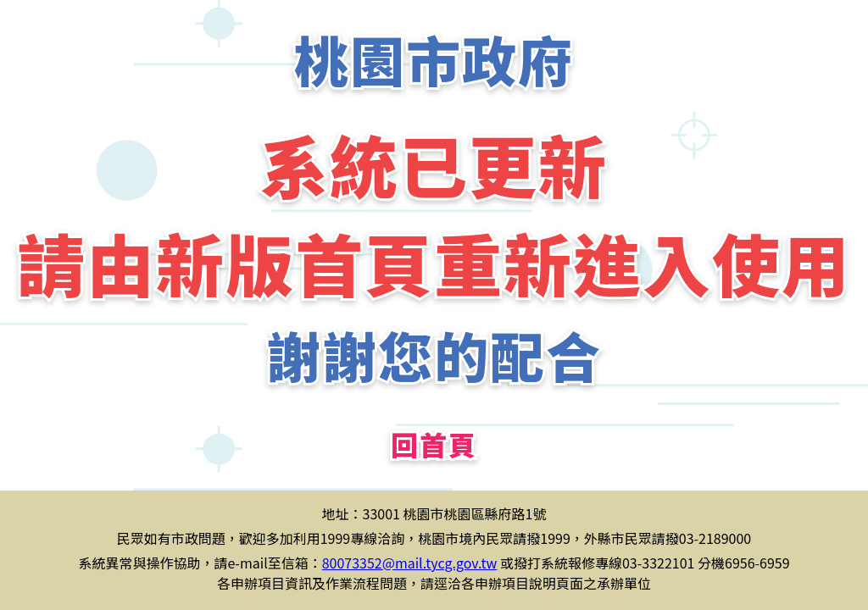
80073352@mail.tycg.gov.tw (410, 563)
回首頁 (434, 444)
